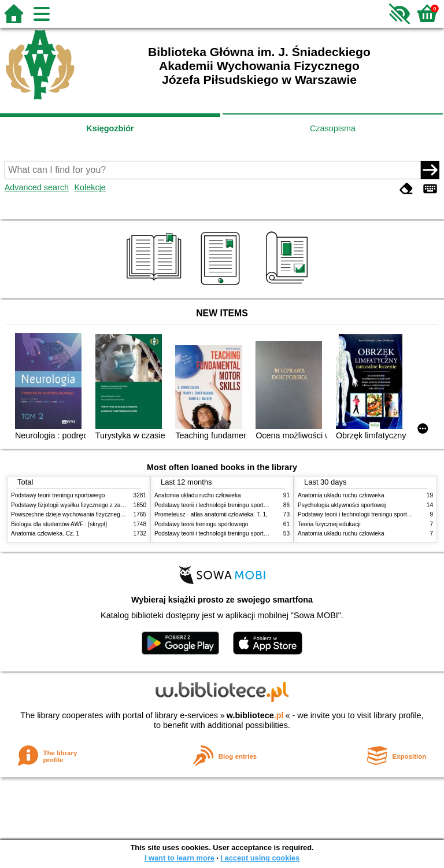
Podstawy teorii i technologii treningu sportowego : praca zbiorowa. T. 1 (246, 533)
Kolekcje (90, 187)
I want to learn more (180, 858)
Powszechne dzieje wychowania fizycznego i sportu (77, 514)
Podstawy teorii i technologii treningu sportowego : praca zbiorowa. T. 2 (246, 505)
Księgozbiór (110, 128)
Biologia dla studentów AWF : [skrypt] (59, 524)
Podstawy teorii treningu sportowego (58, 495)
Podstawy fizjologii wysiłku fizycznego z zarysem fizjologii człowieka (98, 505)
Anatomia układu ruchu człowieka (198, 495)
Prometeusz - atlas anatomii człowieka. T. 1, (211, 514)
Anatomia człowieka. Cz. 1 (45, 533)
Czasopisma (333, 128)
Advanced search (37, 187)
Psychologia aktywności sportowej (342, 505)
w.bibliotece (255, 715)
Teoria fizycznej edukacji (329, 524)
